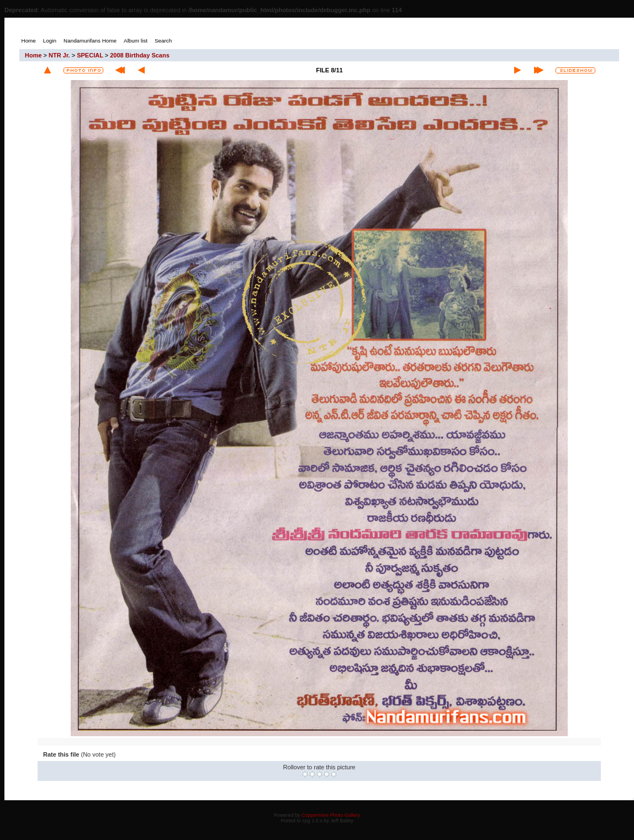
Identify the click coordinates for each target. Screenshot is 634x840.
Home (33, 55)
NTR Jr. (59, 55)
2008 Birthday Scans (140, 55)
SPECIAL (90, 55)
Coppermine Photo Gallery (331, 815)
